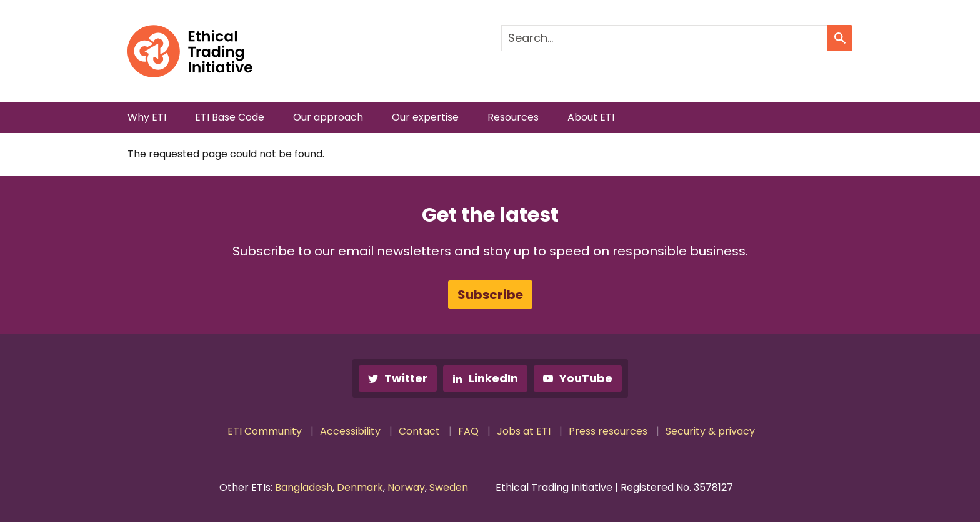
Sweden (449, 487)
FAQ (468, 431)
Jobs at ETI (524, 431)
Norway (406, 487)
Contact (419, 431)
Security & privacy (710, 431)
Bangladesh (304, 487)
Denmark (360, 487)
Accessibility (350, 431)
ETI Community (265, 431)
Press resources (608, 431)
